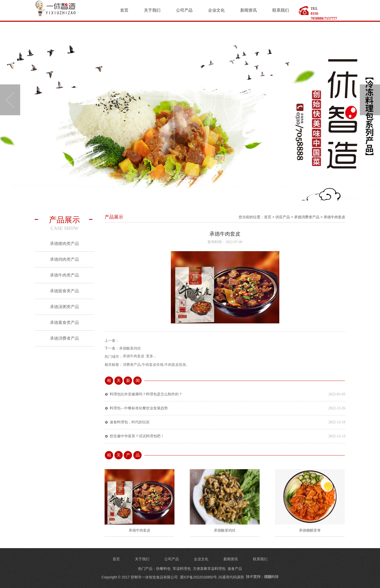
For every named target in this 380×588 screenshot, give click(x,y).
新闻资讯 (249, 10)
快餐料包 (163, 569)
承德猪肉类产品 (64, 244)
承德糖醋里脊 (310, 530)
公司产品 (184, 10)
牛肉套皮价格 (153, 365)
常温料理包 (182, 569)
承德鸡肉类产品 (64, 259)
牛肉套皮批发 (175, 365)
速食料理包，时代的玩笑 (130, 422)
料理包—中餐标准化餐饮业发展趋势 (139, 408)
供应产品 (283, 217)
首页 (124, 10)
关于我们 (152, 10)
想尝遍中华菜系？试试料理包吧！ (137, 436)
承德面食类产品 (64, 291)
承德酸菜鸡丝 (130, 348)
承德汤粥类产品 (64, 307)
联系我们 (281, 10)
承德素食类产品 (64, 322)
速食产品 (235, 569)
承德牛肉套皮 (334, 217)
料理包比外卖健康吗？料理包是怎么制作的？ (146, 394)
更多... (151, 356)
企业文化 (216, 10)
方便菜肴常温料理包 (209, 569)
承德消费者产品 (64, 338)
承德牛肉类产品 (64, 275)
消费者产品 (132, 365)
